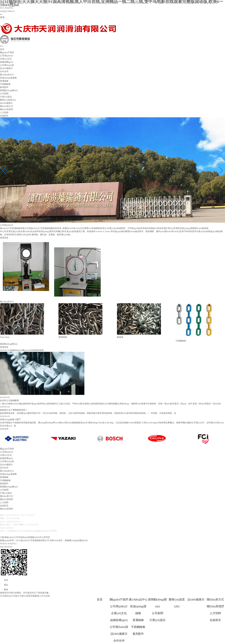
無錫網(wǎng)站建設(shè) (76, 540)
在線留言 (4, 116)
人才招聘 (4, 113)
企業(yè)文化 (6, 59)
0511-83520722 (7, 8)
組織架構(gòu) (7, 62)
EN (1, 46)
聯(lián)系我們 (7, 109)
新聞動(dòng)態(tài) (9, 90)
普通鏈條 (4, 81)
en (1, 14)
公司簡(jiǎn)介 (7, 56)
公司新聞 (4, 94)
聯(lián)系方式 (7, 106)
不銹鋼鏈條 (5, 84)
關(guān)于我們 (7, 52)
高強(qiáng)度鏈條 (8, 78)
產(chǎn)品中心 (7, 75)
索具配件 (4, 87)
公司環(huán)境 (7, 65)
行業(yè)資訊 (6, 97)
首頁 (2, 49)
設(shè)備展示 (6, 68)
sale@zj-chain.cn (7, 11)
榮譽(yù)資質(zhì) (8, 100)
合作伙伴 (4, 71)
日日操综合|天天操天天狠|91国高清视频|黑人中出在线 (25, 596)
